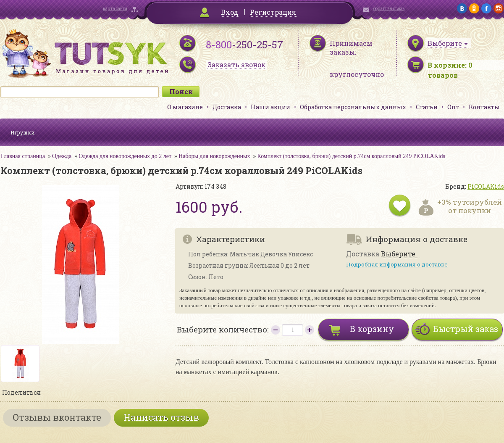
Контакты (484, 107)
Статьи (427, 107)
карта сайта (115, 9)
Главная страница (23, 156)
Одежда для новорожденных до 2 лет (125, 156)
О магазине (185, 107)
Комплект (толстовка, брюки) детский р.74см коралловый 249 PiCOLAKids (351, 156)
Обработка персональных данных (353, 107)
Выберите (398, 254)
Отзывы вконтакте (57, 417)
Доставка (227, 107)
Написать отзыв (161, 417)
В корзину (372, 329)
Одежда (62, 156)
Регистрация (273, 12)
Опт (453, 107)
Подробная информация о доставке (397, 264)
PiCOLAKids (486, 186)
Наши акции (270, 107)
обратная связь (389, 9)
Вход (230, 12)
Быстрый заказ (466, 329)
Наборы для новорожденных (214, 156)
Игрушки (23, 132)
